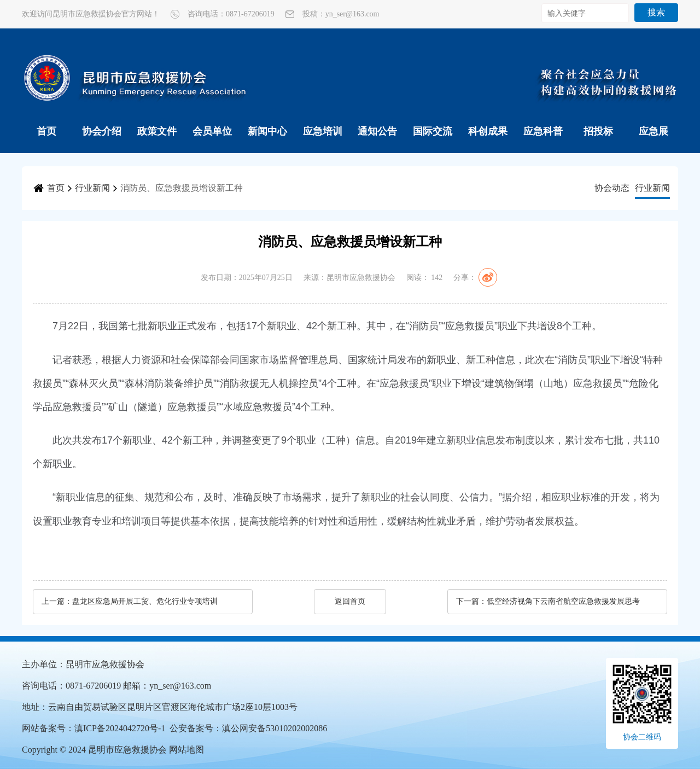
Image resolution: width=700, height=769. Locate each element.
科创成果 (488, 131)
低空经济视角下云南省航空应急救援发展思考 (563, 601)
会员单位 (212, 131)
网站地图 (186, 750)
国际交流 (433, 131)
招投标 (598, 131)
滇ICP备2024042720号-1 (120, 728)
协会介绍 (102, 131)
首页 (46, 131)
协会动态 (612, 188)
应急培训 (323, 131)
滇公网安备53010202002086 (275, 728)
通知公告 (377, 131)
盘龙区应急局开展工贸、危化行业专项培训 (145, 601)
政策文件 (157, 131)
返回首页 (350, 601)
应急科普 (543, 131)
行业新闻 (92, 188)
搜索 (656, 12)
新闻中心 (267, 131)
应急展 (654, 131)
